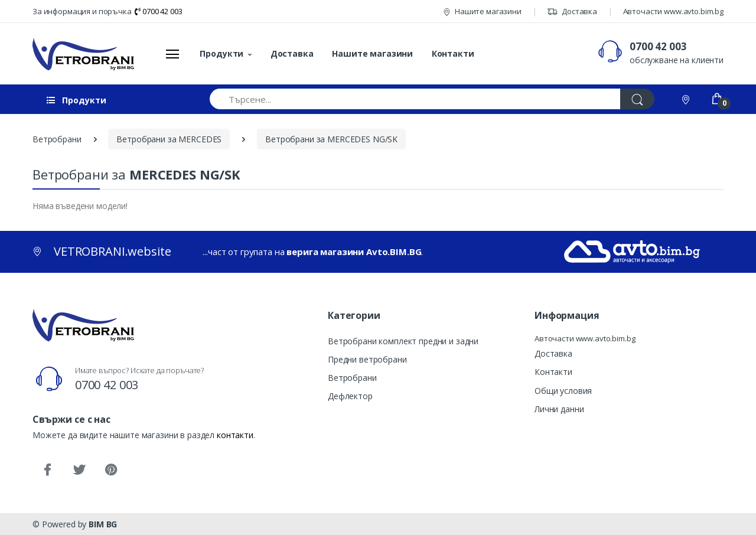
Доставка (572, 11)
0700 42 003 (158, 11)
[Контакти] (687, 99)
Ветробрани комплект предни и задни (403, 341)
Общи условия (563, 391)
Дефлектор (350, 396)
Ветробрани (352, 378)
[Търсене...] (415, 99)
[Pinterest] (111, 470)
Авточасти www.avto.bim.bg (673, 11)
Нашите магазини (482, 11)
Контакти (453, 53)
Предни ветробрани (367, 359)
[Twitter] (79, 470)
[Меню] (172, 54)
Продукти (221, 53)
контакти (235, 435)
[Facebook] (47, 470)
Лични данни (559, 409)
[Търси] (637, 99)
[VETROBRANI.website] (84, 54)
